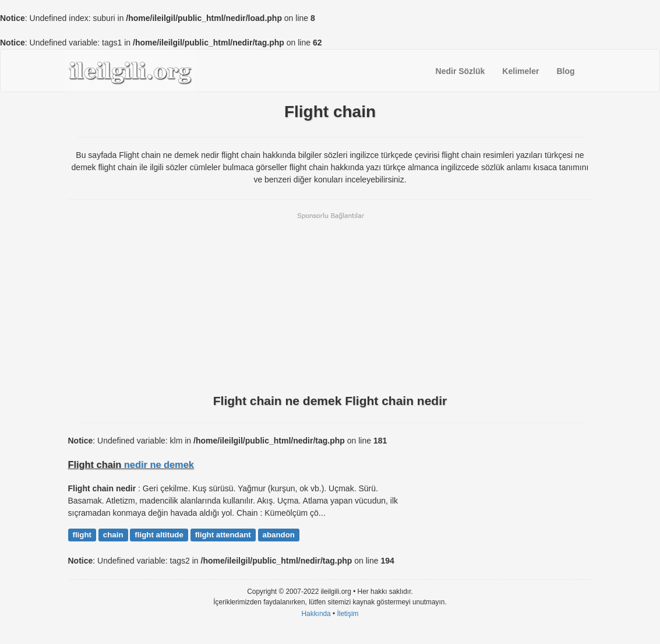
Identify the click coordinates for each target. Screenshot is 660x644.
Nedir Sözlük (460, 71)
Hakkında (316, 614)
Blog (565, 71)
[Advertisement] (330, 302)
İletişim (348, 614)
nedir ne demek (159, 464)
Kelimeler (520, 71)
